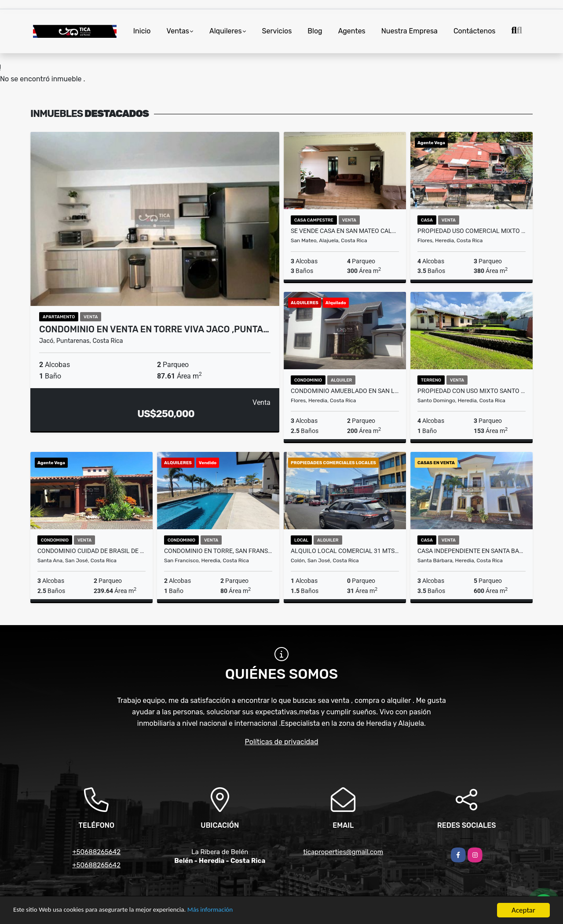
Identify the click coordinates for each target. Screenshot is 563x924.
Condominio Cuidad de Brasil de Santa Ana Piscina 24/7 (91, 551)
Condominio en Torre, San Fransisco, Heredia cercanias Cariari (218, 551)
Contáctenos (475, 31)
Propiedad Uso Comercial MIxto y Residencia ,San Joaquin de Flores (472, 231)
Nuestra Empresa (409, 31)
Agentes (352, 31)
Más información (234, 911)
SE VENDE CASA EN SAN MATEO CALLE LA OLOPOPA (345, 231)
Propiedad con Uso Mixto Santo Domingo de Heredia (472, 391)
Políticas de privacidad (282, 742)
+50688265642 (96, 852)
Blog (315, 31)
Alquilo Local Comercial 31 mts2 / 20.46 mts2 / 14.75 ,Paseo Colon (345, 551)
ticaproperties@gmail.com (343, 852)
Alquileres (226, 31)
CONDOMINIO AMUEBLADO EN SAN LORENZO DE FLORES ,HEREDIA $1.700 (345, 391)
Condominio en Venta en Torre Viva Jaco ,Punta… (154, 329)
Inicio (142, 31)
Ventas (178, 31)
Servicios (277, 31)
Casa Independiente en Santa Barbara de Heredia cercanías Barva (472, 551)
